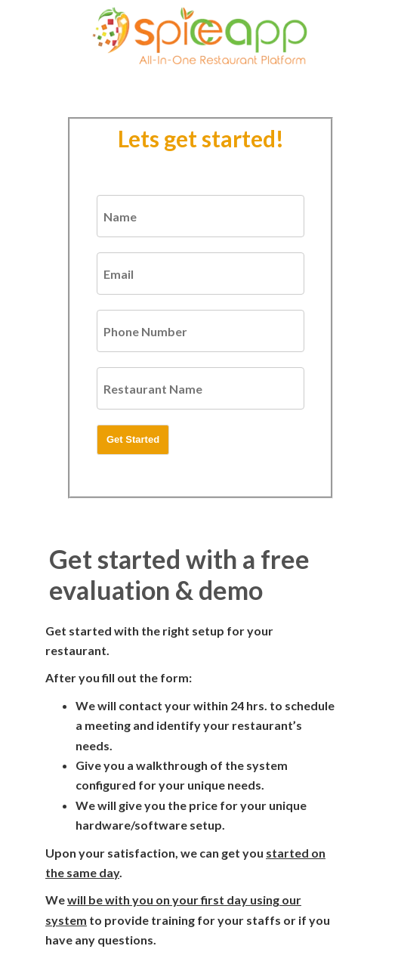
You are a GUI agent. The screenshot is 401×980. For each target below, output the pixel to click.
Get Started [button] (133, 439)
